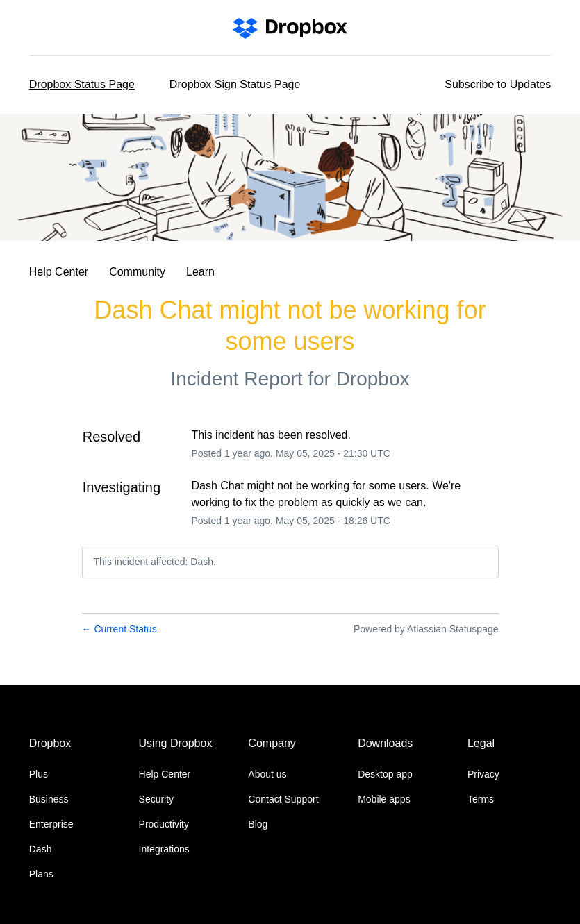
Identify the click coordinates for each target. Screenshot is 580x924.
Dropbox (373, 379)
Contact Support (283, 799)
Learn (200, 272)
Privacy (483, 774)
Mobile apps (384, 799)
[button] (498, 85)
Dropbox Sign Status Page (235, 84)
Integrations (164, 849)
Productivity (164, 824)
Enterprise (51, 824)
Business (49, 799)
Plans (41, 874)
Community (137, 272)
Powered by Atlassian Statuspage (426, 629)
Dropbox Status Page (82, 84)
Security (157, 799)
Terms (481, 799)
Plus (39, 774)
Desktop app (385, 774)
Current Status (119, 629)
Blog (258, 824)
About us (267, 774)
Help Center (59, 272)
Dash (41, 849)
